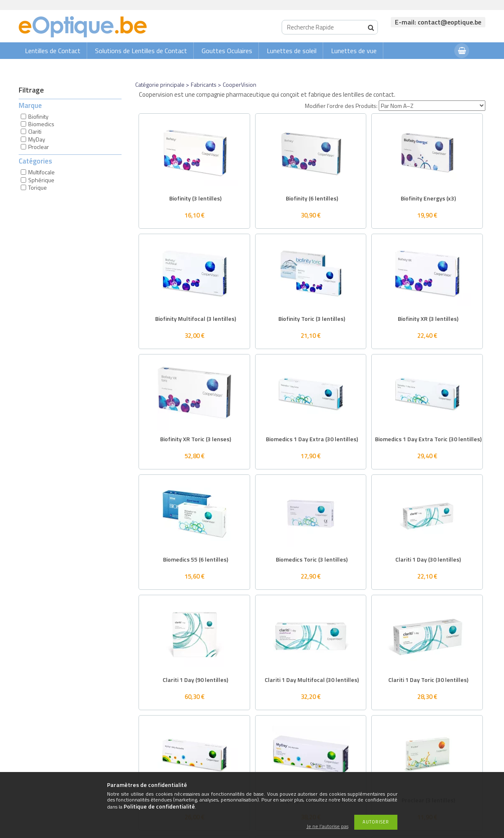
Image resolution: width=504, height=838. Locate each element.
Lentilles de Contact (53, 51)
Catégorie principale (160, 84)
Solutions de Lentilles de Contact (141, 51)
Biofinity (38, 116)
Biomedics (41, 124)
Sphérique (41, 180)
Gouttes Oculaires (227, 51)
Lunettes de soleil (292, 51)
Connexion (431, 67)
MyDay (37, 139)
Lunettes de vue (354, 51)
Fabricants (204, 84)
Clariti (35, 131)
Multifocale (41, 172)
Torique (38, 187)
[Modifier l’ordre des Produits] (432, 106)
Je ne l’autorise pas (327, 827)
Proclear (39, 147)
